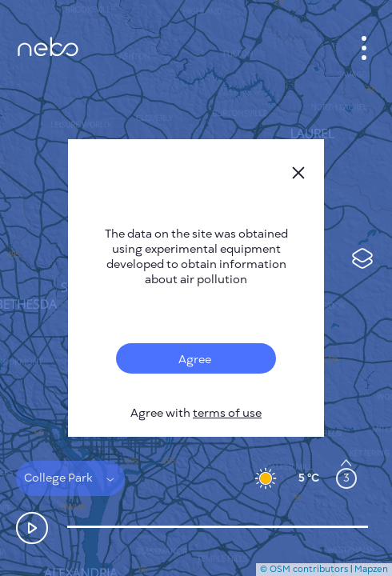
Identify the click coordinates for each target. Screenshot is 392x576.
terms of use (227, 413)
